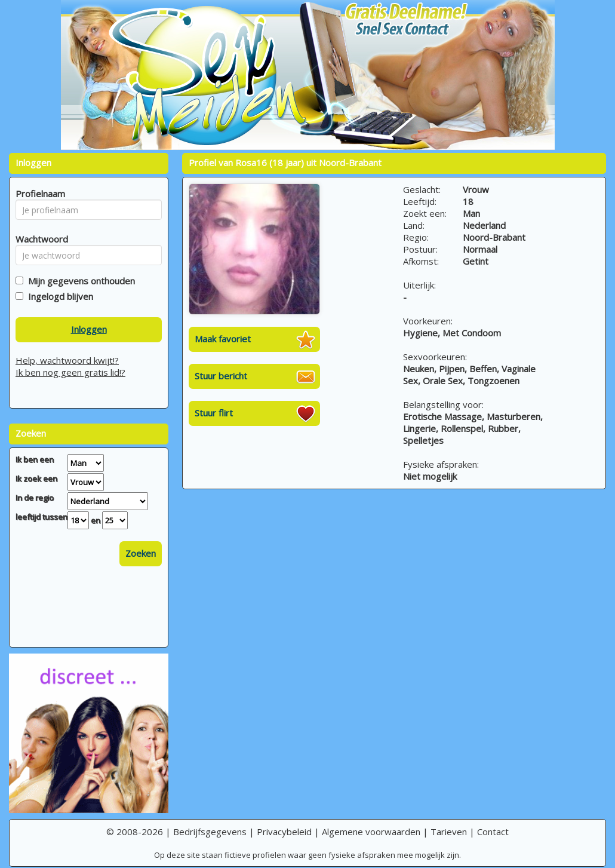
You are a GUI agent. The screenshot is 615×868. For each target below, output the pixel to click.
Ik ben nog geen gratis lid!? (70, 372)
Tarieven (449, 832)
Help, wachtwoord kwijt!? (67, 360)
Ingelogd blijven (58, 296)
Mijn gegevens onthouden (79, 281)
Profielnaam (39, 194)
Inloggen (89, 329)
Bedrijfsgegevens (210, 832)
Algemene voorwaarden (371, 832)
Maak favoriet (223, 339)
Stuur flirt (214, 413)
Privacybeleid (284, 832)
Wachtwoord (39, 239)
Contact (493, 832)
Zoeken (141, 553)
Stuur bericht (221, 376)
